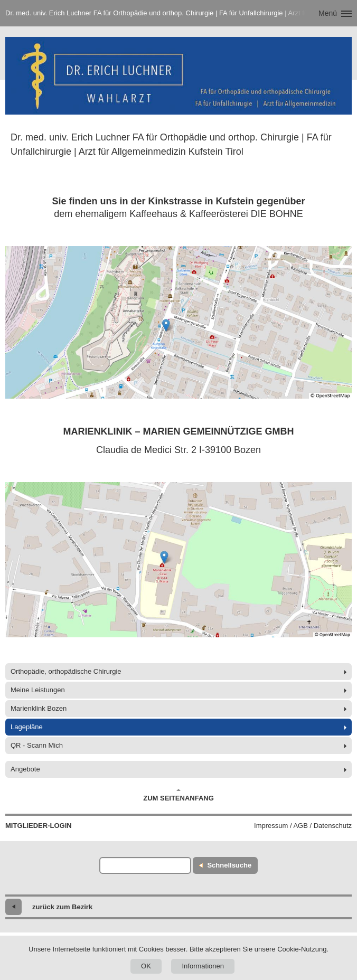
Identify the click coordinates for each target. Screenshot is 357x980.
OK (146, 966)
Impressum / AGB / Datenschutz (303, 826)
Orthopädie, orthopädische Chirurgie (66, 671)
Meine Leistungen (38, 690)
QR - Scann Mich (37, 745)
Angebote (25, 769)
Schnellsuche (229, 865)
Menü (328, 13)
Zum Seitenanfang (178, 795)
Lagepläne (27, 727)
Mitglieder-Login (39, 826)
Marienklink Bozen (39, 708)
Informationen (203, 966)
